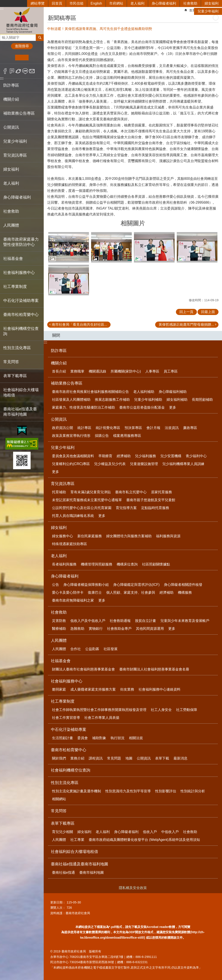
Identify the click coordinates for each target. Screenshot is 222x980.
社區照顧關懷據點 (156, 564)
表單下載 (162, 758)
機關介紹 (59, 363)
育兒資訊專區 (63, 484)
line (25, 71)
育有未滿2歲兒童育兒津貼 (91, 492)
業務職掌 (77, 371)
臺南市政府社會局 (22, 20)
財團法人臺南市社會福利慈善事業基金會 (83, 669)
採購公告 (102, 436)
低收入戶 (150, 832)
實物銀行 (96, 629)
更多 (173, 407)
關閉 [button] (56, 335)
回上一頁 (186, 312)
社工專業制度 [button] (15, 287)
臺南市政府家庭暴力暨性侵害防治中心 (21, 242)
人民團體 (59, 640)
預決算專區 (133, 428)
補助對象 (99, 738)
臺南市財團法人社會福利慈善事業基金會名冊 (154, 669)
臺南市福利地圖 (92, 872)
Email (32, 71)
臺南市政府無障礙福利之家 (73, 600)
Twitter (18, 71)
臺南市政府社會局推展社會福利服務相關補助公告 (90, 392)
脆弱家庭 (59, 689)
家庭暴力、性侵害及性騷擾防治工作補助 (83, 407)
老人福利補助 (144, 392)
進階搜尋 (22, 46)
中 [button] (22, 58)
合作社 (76, 649)
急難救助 (77, 629)
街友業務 (127, 689)
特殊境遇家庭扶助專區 (69, 544)
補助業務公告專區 (67, 383)
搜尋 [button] (40, 38)
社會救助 (190, 3)
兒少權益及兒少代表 (110, 464)
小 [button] (8, 58)
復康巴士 (95, 592)
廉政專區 (190, 428)
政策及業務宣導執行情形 (71, 436)
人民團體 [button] (11, 225)
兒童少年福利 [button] (15, 141)
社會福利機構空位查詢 (21, 331)
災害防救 (59, 621)
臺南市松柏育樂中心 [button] (21, 315)
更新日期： (58, 902)
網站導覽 (38, 3)
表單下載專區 (63, 823)
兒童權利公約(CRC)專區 (71, 464)
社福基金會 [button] (13, 259)
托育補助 (59, 492)
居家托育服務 (161, 492)
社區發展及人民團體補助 (71, 400)
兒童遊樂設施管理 (144, 464)
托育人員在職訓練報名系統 (73, 516)
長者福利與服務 (64, 564)
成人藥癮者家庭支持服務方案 (93, 689)
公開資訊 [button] (11, 127)
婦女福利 (212, 3)
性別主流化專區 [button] (17, 348)
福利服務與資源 (168, 536)
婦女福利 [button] (11, 169)
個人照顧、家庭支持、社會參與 (131, 592)
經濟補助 (124, 456)
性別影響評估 (166, 791)
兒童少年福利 (208, 11)
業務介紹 (77, 758)
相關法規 (136, 738)
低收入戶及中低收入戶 (88, 621)
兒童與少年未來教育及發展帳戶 (185, 621)
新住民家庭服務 (90, 536)
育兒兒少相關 (62, 832)
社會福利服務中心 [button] (19, 273)
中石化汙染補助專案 (69, 730)
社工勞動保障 (187, 710)
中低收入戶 (170, 832)
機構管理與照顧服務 (97, 564)
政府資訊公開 (62, 428)
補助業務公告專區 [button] (19, 113)
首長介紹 (59, 371)
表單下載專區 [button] (15, 376)
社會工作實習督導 (66, 718)
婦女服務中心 (62, 536)
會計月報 (153, 428)
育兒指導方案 (126, 508)
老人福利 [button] (11, 183)
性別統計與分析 (193, 791)
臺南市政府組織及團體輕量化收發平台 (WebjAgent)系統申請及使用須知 (144, 840)
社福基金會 (61, 661)
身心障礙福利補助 (173, 392)
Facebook (5, 71)
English (96, 3)
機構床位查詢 (127, 564)
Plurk (12, 71)
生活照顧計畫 (62, 738)
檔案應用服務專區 (127, 436)
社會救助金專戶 (119, 629)
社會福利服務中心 (67, 681)
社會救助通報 (120, 621)
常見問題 (114, 758)
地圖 (129, 758)
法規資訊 (172, 428)
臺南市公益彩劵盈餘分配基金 (142, 407)
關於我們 (59, 758)
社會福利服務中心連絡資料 (160, 689)
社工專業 (77, 840)
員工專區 (171, 371)
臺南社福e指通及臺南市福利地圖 (80, 864)
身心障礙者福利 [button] (17, 197)
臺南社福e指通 (63, 872)
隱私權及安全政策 (133, 888)
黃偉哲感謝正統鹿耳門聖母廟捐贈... (186, 325)
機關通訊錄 (97, 371)
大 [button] (35, 58)
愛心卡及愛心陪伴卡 (68, 592)
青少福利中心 (196, 456)
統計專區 (84, 428)
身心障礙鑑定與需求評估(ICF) (136, 585)
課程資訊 (96, 758)
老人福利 (137, 3)
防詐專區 (11, 85)
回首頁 (57, 3)
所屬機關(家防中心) (126, 371)
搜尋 (3, 36)
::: (2, 78)
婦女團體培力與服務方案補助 (129, 536)
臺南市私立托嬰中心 (131, 492)
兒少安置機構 (171, 456)
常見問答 (11, 362)
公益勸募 (92, 649)
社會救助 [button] (11, 211)
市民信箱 (76, 3)
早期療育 (105, 456)
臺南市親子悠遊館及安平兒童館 (151, 500)
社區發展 (111, 649)
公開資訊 (59, 419)
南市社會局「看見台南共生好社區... (79, 325)
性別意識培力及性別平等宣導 (128, 791)
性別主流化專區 (65, 783)
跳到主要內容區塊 (2, 2)
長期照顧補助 (202, 400)
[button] (69, 247)
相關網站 (59, 799)
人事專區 (152, 371)
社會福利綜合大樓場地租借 (21, 392)
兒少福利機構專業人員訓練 (183, 464)
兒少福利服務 (146, 456)
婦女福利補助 (177, 400)
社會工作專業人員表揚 (102, 718)
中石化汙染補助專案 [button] (21, 301)
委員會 (83, 738)
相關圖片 (133, 223)
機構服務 (185, 592)
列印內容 (216, 17)
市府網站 (116, 3)
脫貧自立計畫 (146, 621)
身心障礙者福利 (164, 3)
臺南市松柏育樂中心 (69, 750)
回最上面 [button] (208, 312)
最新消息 (180, 758)
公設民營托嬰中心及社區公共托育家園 (82, 508)
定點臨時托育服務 (155, 508)
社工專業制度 (63, 701)
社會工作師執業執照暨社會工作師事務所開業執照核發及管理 (99, 710)
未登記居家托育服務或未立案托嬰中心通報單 (87, 500)
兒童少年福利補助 (148, 400)
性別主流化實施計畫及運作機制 (76, 791)
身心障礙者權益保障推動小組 (86, 585)
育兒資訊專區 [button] (15, 155)
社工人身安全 (161, 710)
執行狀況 (118, 738)
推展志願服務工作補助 (112, 400)
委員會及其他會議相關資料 (73, 456)
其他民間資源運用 (150, 629)
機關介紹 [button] (11, 99)
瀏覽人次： (58, 908)
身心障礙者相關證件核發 (183, 585)
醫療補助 (59, 629)
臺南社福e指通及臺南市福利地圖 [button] (20, 412)
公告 (55, 585)
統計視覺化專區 (108, 428)
